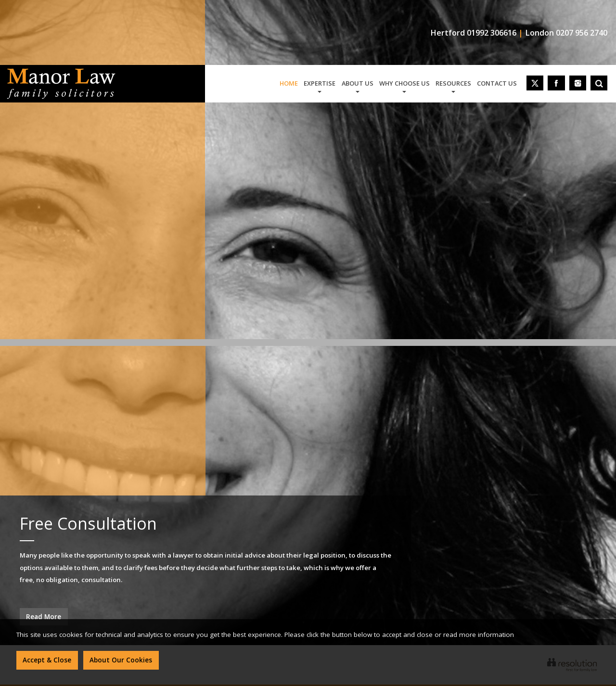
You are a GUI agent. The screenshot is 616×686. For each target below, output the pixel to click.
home (289, 83)
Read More (44, 617)
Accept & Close (47, 660)
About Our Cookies (121, 660)
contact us (497, 83)
